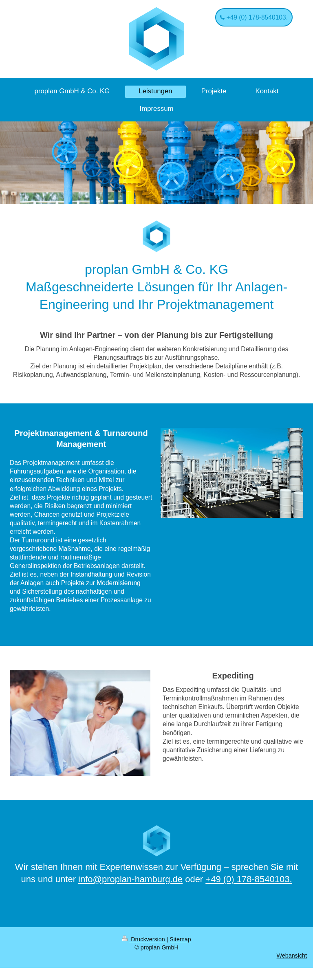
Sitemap (180, 939)
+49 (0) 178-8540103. (256, 17)
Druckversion (144, 939)
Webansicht (292, 956)
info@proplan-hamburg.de (130, 879)
